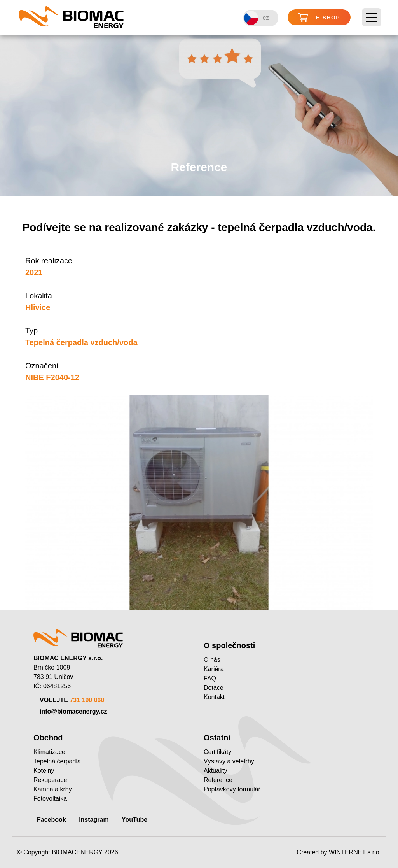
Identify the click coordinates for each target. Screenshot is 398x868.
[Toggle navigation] (372, 18)
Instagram (94, 820)
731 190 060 (87, 700)
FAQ (210, 678)
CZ (256, 18)
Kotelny (44, 771)
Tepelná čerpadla (57, 761)
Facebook (51, 820)
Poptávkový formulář (232, 789)
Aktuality (215, 771)
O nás (212, 660)
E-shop (319, 18)
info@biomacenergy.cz (73, 711)
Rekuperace (50, 780)
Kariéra (214, 669)
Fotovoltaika (50, 799)
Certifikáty (217, 752)
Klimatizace (49, 752)
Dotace (214, 688)
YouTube (134, 820)
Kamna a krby (53, 789)
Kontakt (214, 697)
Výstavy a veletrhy (229, 761)
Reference (218, 780)
